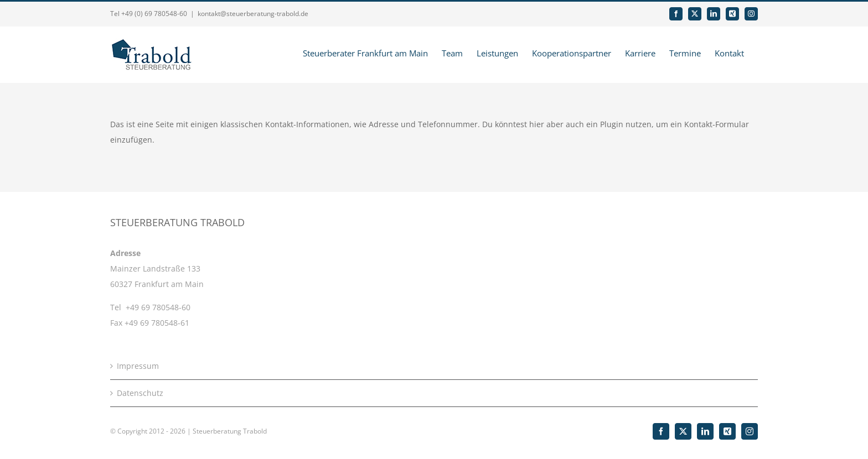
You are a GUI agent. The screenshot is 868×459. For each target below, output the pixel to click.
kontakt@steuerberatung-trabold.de (253, 14)
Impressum (138, 366)
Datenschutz (140, 393)
